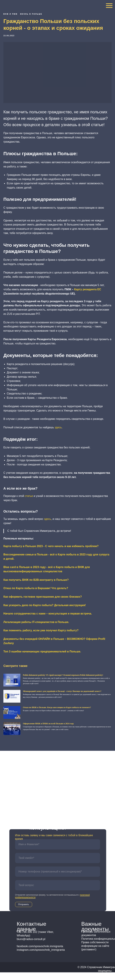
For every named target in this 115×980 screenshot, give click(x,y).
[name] (58, 852)
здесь (58, 431)
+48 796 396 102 (47, 786)
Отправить (24, 912)
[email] (58, 866)
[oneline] (58, 893)
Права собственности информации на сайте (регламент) (95, 954)
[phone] (58, 879)
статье (29, 500)
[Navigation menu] (109, 6)
